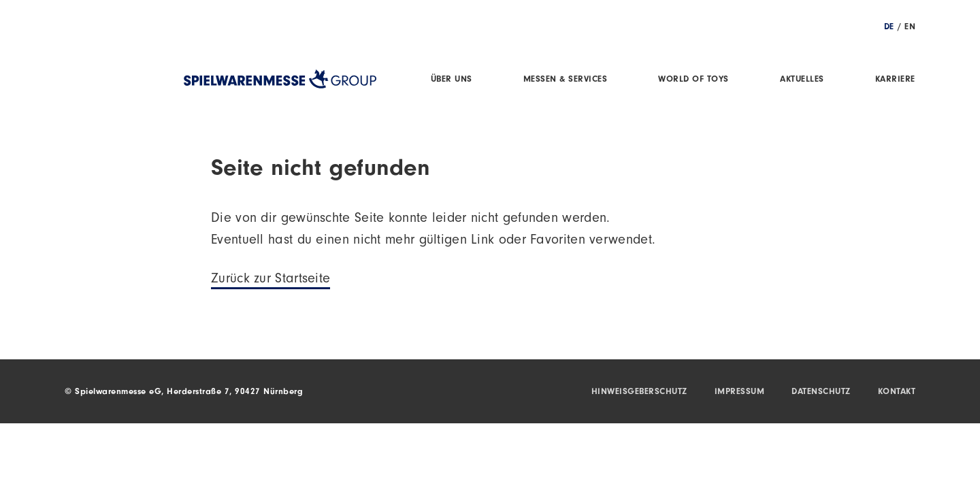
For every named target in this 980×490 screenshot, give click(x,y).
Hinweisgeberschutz (639, 392)
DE (889, 28)
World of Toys (693, 80)
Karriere (895, 80)
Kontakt (897, 392)
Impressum (740, 392)
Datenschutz (821, 392)
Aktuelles (802, 80)
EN (910, 28)
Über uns (452, 80)
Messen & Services (566, 80)
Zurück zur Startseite (271, 280)
